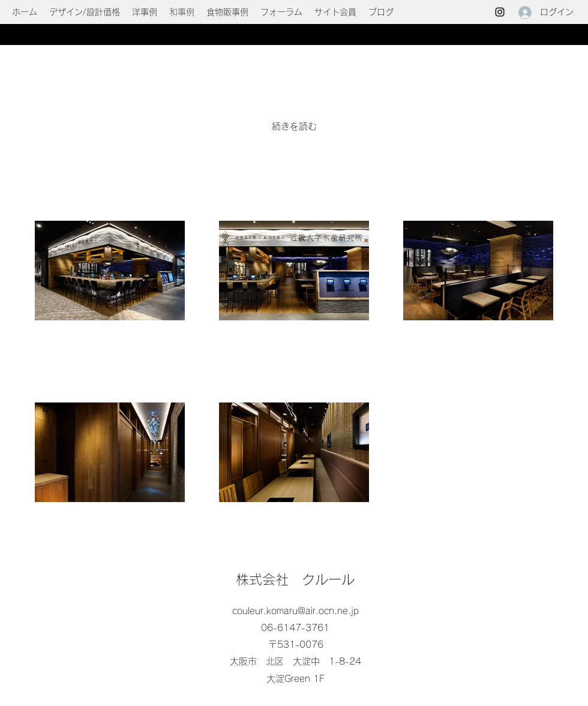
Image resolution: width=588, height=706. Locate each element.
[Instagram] (500, 12)
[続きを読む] (294, 127)
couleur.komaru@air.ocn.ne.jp (295, 611)
